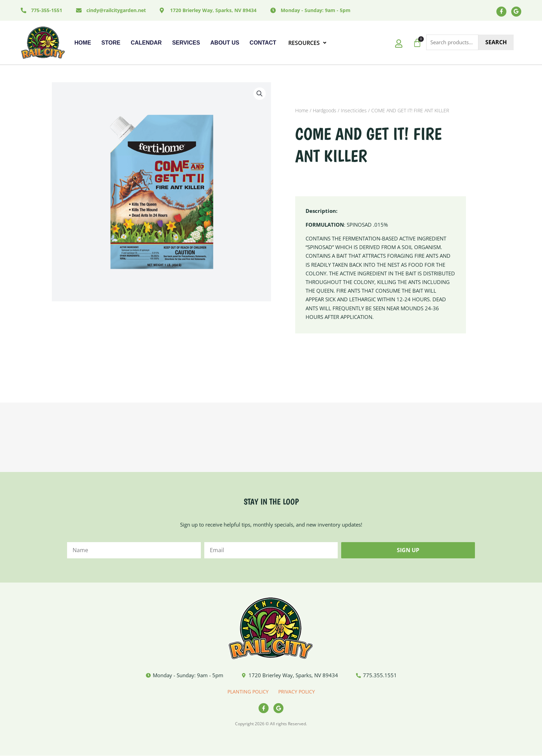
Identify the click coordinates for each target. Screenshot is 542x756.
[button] (260, 94)
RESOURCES (307, 43)
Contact (263, 43)
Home (83, 43)
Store (111, 43)
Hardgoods (325, 111)
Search (496, 42)
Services (186, 43)
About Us (225, 43)
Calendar (146, 43)
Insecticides (354, 111)
